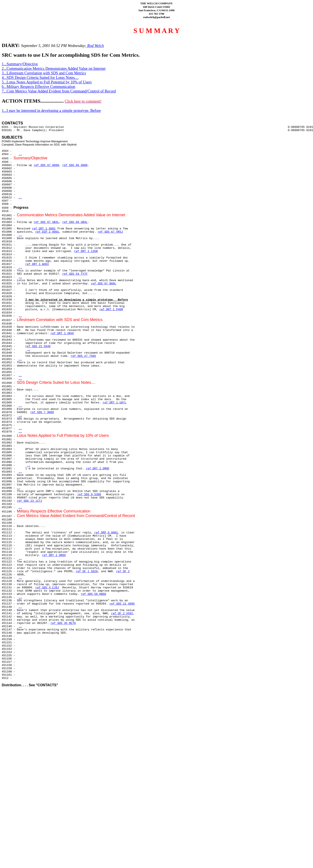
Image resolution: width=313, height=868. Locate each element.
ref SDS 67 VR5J (110, 232)
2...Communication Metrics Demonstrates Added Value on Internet (54, 69)
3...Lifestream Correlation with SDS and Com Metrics (44, 73)
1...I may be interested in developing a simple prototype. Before (51, 111)
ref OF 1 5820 (87, 571)
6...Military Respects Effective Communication (39, 87)
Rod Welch (95, 46)
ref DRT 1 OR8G (54, 555)
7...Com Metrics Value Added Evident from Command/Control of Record (59, 91)
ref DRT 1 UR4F (62, 333)
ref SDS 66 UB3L (75, 222)
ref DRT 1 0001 (44, 229)
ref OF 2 (123, 571)
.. (20, 154)
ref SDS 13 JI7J (29, 501)
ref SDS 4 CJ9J (47, 588)
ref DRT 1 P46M (111, 309)
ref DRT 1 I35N (86, 251)
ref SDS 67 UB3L (46, 222)
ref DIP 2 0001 (47, 232)
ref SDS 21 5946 (38, 346)
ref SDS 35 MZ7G (63, 623)
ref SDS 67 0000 (46, 165)
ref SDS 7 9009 (42, 412)
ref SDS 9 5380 (89, 494)
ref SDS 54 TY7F (75, 274)
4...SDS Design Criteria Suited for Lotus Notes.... (40, 78)
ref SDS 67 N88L (103, 284)
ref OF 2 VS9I (122, 613)
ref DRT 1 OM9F (98, 469)
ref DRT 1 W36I (37, 264)
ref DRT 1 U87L (114, 403)
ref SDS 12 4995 (122, 604)
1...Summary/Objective (20, 64)
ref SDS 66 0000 (75, 165)
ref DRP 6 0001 (106, 533)
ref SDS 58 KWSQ (94, 594)
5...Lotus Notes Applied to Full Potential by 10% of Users (47, 82)
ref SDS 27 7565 (83, 356)
